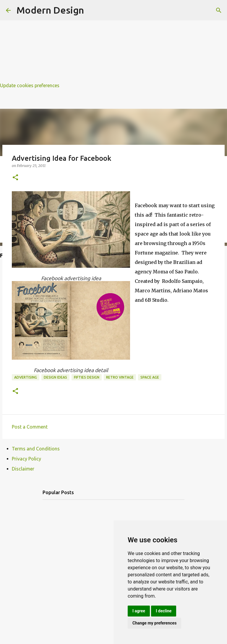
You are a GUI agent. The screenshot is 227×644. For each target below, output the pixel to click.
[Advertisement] (113, 41)
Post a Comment (30, 427)
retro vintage (120, 377)
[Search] (219, 10)
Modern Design (50, 10)
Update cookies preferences (30, 85)
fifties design (87, 377)
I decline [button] (164, 611)
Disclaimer (23, 469)
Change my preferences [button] (154, 623)
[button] (15, 178)
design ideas (55, 377)
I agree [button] (139, 611)
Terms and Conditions (36, 449)
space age (150, 377)
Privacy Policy (26, 459)
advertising (26, 377)
